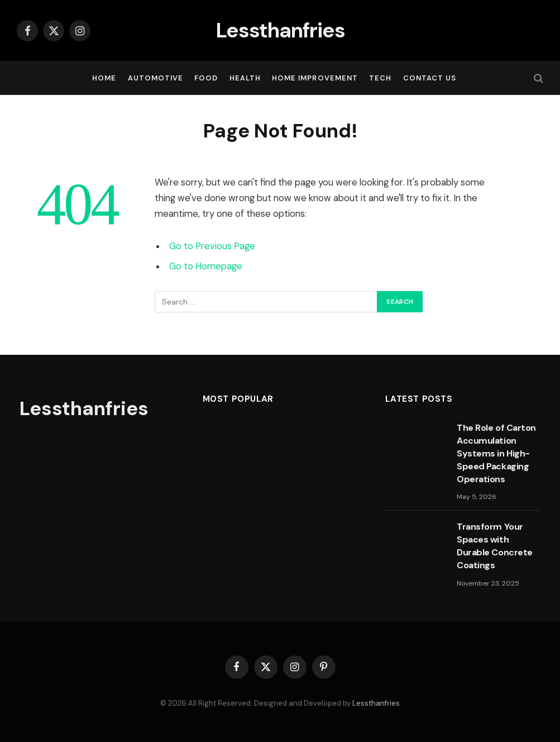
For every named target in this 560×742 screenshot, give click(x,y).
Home (104, 78)
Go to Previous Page (212, 246)
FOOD (206, 78)
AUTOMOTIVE (155, 78)
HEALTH (245, 78)
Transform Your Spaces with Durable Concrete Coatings (494, 546)
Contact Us (430, 78)
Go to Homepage (206, 266)
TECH (380, 78)
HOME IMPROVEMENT (315, 78)
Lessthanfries (376, 703)
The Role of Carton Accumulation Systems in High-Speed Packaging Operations (496, 453)
